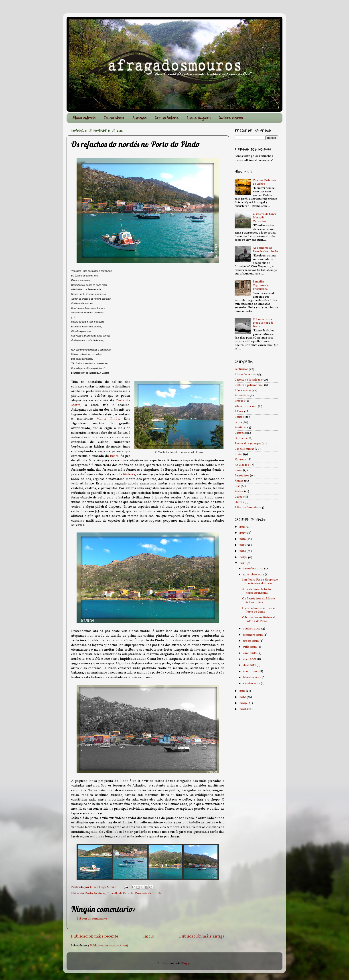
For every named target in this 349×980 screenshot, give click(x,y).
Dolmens (241, 438)
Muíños (240, 428)
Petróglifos (242, 476)
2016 (243, 539)
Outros (239, 502)
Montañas (241, 396)
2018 (243, 527)
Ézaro (114, 456)
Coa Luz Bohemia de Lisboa (264, 182)
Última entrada (84, 118)
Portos (239, 491)
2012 (243, 563)
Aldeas (239, 412)
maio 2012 (250, 659)
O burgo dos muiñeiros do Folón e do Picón (259, 619)
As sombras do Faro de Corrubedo (265, 250)
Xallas (215, 631)
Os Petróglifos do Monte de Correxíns (259, 600)
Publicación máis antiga (202, 936)
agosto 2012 (251, 641)
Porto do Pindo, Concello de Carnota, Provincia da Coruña (123, 893)
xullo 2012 (250, 647)
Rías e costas (243, 390)
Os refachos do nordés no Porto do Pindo (259, 610)
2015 (243, 545)
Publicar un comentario (92, 919)
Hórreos (240, 460)
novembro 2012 (254, 575)
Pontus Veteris (167, 118)
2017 (243, 533)
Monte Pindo (108, 419)
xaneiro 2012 (252, 683)
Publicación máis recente (95, 936)
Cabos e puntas (244, 449)
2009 (243, 703)
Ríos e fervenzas (246, 374)
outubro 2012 (252, 629)
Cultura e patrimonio (248, 385)
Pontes (239, 417)
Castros (240, 433)
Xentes (239, 481)
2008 (243, 709)
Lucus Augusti (199, 118)
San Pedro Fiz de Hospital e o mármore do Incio (260, 582)
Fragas (239, 401)
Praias (238, 454)
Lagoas (239, 497)
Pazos (238, 470)
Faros (238, 422)
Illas (237, 486)
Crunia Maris (114, 118)
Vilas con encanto (246, 406)
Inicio (149, 936)
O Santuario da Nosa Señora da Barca (263, 323)
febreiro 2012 (252, 677)
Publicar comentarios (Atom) (109, 946)
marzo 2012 (251, 671)
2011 (243, 691)
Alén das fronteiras (247, 507)
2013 (243, 557)
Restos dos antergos (248, 444)
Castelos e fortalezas (248, 380)
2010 (243, 697)
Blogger (186, 963)
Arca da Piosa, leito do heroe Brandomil (257, 591)
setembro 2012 (253, 635)
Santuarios (241, 369)
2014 (243, 551)
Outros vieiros (231, 118)
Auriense (139, 118)
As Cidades (242, 465)
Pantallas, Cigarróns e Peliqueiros (261, 285)
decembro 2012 (254, 569)
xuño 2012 (250, 653)
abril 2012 (250, 665)
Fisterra (129, 475)
